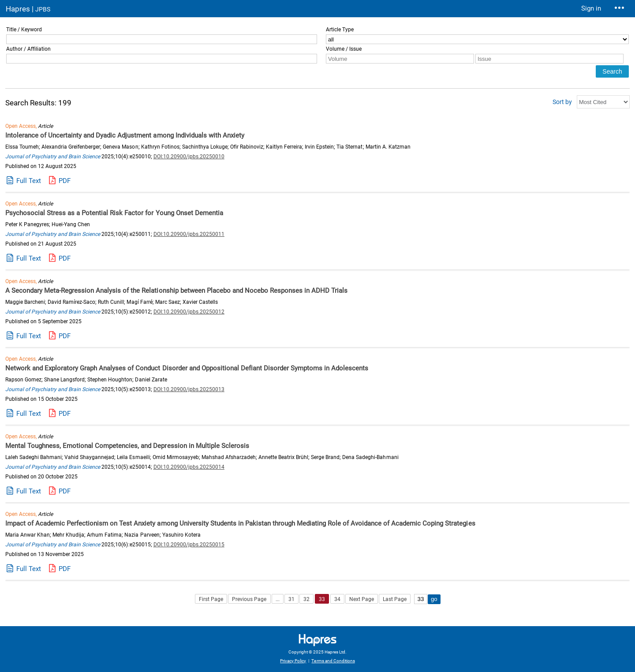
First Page (211, 599)
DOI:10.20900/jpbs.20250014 (189, 467)
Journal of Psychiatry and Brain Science (53, 157)
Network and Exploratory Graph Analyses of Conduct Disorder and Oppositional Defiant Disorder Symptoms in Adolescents (187, 368)
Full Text (29, 181)
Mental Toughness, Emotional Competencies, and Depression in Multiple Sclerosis (127, 446)
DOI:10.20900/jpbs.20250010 (189, 157)
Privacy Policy (293, 661)
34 (337, 599)
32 (306, 599)
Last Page (395, 599)
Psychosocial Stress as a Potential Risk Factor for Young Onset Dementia (114, 213)
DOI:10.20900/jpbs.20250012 (189, 312)
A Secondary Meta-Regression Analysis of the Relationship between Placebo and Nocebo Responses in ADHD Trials (176, 291)
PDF (65, 181)
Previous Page (249, 599)
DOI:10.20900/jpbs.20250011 (189, 234)
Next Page (362, 599)
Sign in (591, 8)
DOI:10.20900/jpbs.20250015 (189, 545)
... (278, 599)
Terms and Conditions (333, 661)
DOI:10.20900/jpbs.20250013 (189, 389)
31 (291, 599)
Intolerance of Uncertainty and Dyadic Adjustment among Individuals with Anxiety (125, 135)
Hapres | (28, 9)
